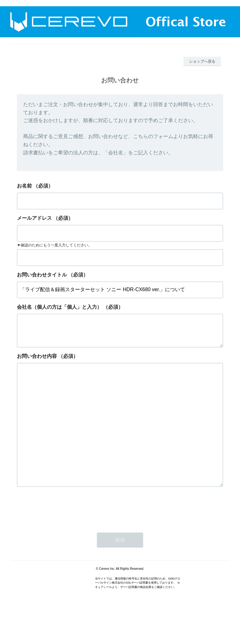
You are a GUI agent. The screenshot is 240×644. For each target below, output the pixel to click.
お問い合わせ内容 (37, 361)
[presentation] (64, 538)
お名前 (24, 186)
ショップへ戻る (202, 61)
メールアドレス (34, 218)
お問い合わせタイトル (42, 275)
